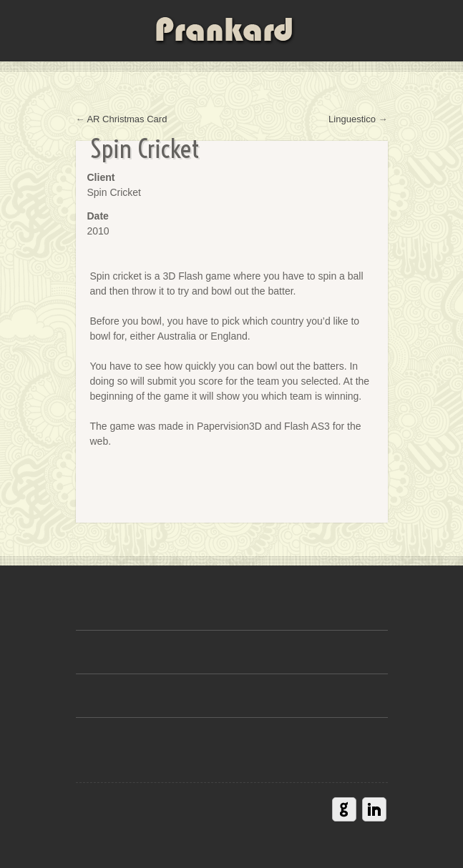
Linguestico (352, 119)
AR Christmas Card (127, 119)
